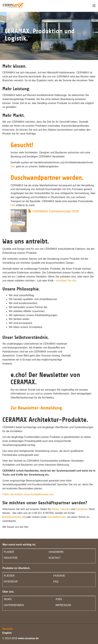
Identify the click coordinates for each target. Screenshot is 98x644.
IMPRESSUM (63, 605)
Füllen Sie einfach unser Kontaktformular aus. (28, 494)
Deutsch (7, 629)
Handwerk (82, 509)
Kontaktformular (57, 517)
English (7, 633)
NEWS (8, 599)
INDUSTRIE (11, 558)
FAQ (56, 582)
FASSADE (59, 576)
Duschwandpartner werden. (47, 178)
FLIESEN (9, 576)
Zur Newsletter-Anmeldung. (37, 408)
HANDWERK (56, 552)
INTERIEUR (11, 582)
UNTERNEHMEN (14, 605)
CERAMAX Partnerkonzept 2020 (53, 211)
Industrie (65, 509)
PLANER (9, 552)
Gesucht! (22, 145)
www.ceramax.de (28, 638)
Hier (13, 166)
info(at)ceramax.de (14, 517)
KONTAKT (55, 558)
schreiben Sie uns (66, 281)
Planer (55, 509)
